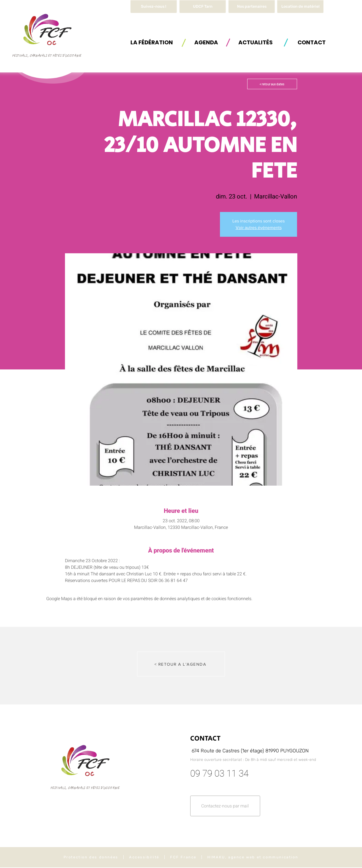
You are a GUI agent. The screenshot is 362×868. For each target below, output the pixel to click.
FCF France (183, 857)
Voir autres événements (259, 228)
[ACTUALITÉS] (255, 42)
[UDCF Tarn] (203, 7)
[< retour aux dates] (272, 84)
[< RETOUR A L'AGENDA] (181, 664)
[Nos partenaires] (252, 7)
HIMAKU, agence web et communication (253, 857)
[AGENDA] (206, 42)
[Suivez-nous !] (154, 7)
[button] (300, 7)
